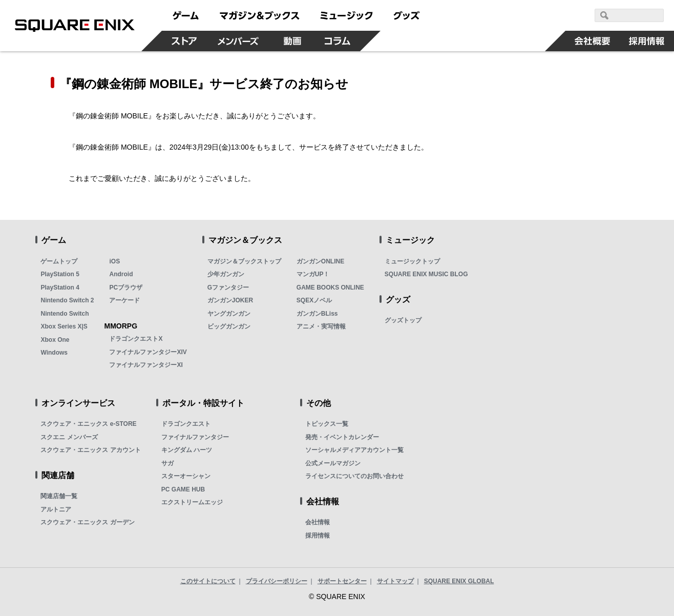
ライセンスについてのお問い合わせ (354, 476)
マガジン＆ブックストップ (244, 261)
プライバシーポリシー (277, 581)
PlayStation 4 (60, 288)
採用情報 (318, 536)
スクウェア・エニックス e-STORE (88, 424)
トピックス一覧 (327, 424)
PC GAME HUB (183, 489)
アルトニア (56, 509)
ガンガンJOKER (230, 300)
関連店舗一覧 (59, 496)
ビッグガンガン (229, 326)
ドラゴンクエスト (186, 424)
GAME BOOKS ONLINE (330, 288)
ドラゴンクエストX (136, 339)
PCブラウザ (126, 288)
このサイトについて (208, 581)
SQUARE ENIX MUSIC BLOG (426, 274)
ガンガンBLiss (317, 314)
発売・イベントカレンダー (342, 437)
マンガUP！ (313, 274)
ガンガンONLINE (320, 261)
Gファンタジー (228, 288)
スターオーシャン (186, 476)
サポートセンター (342, 581)
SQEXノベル (314, 300)
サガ (167, 463)
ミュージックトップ (412, 261)
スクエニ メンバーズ (69, 437)
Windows (54, 353)
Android (121, 274)
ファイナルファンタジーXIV (148, 352)
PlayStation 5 (60, 274)
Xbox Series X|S (64, 326)
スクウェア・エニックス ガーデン (87, 522)
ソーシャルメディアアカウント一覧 (354, 450)
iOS (114, 261)
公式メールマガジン (333, 463)
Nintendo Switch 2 (67, 300)
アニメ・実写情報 (321, 326)
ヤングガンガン (229, 314)
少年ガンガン (226, 274)
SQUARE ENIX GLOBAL (459, 581)
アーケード (124, 300)
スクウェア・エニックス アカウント (90, 450)
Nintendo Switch (65, 314)
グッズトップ (403, 320)
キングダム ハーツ (187, 450)
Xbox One (55, 340)
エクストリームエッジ (192, 502)
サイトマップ (395, 581)
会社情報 (318, 522)
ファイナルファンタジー (195, 437)
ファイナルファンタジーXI (146, 365)
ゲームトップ (59, 261)
